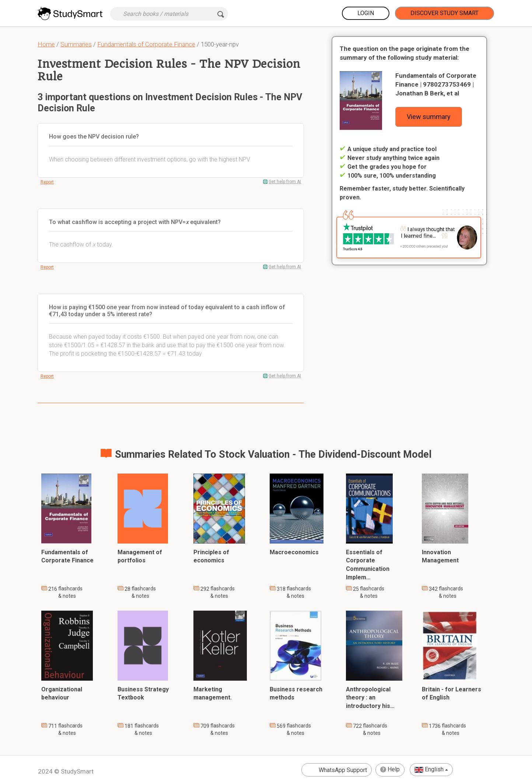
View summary (429, 117)
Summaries (76, 44)
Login (366, 13)
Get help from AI (285, 182)
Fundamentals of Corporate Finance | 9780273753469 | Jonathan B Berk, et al (436, 84)
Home (46, 44)
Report (47, 182)
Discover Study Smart (444, 13)
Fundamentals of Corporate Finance (146, 44)
